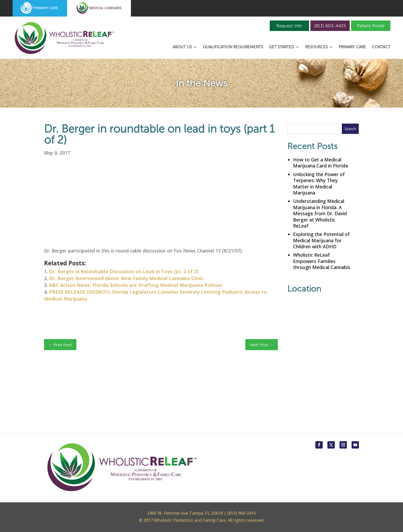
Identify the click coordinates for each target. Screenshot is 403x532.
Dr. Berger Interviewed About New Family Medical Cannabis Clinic (126, 278)
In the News (201, 83)
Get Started (282, 47)
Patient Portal (371, 26)
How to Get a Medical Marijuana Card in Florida (320, 163)
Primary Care (352, 47)
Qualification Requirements (233, 47)
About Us (182, 47)
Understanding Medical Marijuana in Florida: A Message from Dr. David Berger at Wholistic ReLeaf (320, 213)
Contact (381, 47)
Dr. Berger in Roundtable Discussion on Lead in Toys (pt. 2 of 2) (124, 271)
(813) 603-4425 (330, 26)
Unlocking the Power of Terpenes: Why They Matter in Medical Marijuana (319, 183)
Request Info (289, 26)
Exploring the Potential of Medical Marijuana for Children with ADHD (321, 240)
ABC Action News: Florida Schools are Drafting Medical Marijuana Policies (136, 285)
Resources (316, 47)
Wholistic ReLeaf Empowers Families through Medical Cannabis (322, 261)
